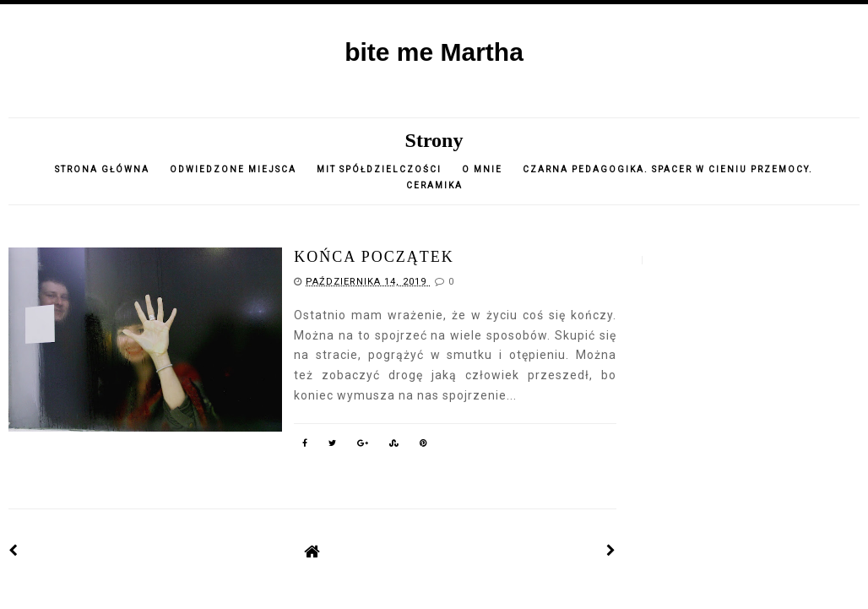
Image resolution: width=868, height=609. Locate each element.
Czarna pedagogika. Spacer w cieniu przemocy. (668, 169)
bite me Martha (434, 52)
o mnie (484, 169)
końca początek (374, 257)
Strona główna (102, 169)
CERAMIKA (434, 185)
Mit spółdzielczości (379, 169)
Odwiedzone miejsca (233, 169)
